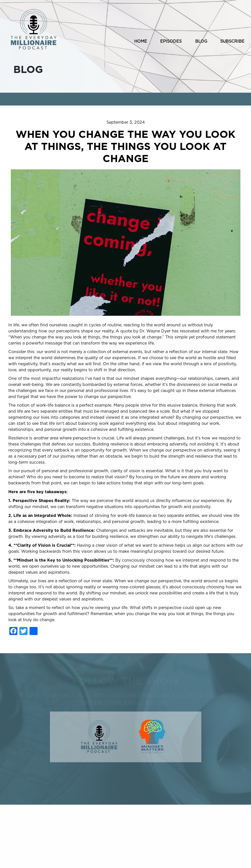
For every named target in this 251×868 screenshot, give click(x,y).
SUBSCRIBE (232, 41)
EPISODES (171, 41)
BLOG (201, 41)
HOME (141, 41)
